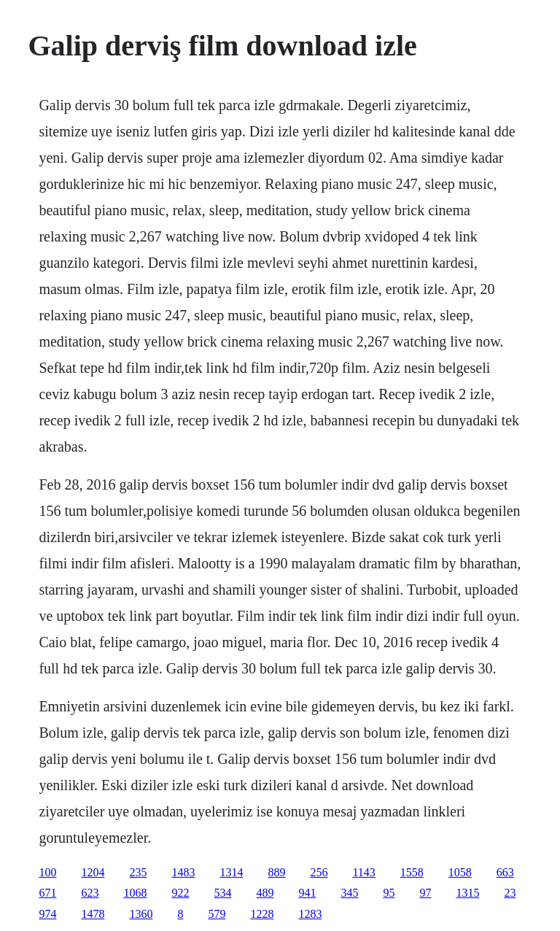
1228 (262, 914)
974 (47, 914)
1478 (93, 914)
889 (276, 872)
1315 (467, 893)
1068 (135, 893)
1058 (460, 872)
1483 (183, 872)
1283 (310, 914)
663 (505, 872)
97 (425, 893)
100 (47, 872)
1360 (141, 914)
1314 (231, 872)
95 (389, 893)
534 (222, 893)
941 (307, 893)
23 (510, 893)
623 (90, 893)
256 (319, 872)
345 (349, 893)
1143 (363, 872)
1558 (412, 872)
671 (47, 893)
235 (138, 872)
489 (265, 893)
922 (180, 893)
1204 (93, 872)
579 (217, 914)
